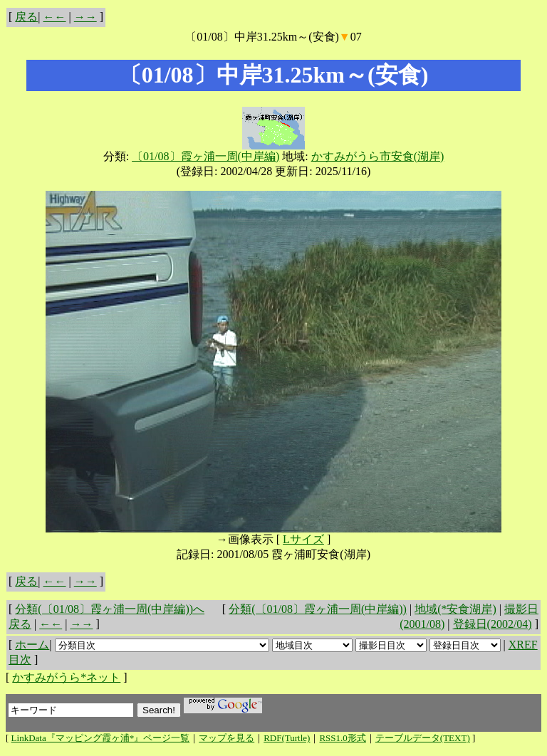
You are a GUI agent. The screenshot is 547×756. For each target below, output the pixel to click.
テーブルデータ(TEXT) (423, 738)
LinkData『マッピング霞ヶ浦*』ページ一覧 (101, 738)
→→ (85, 17)
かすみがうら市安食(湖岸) (378, 156)
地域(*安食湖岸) (455, 609)
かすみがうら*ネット (66, 677)
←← (55, 17)
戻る (26, 17)
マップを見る (226, 738)
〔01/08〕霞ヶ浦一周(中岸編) (205, 156)
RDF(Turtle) (287, 738)
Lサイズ (303, 539)
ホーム (32, 645)
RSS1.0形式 (342, 738)
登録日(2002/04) (493, 624)
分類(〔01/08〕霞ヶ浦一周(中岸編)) (318, 609)
